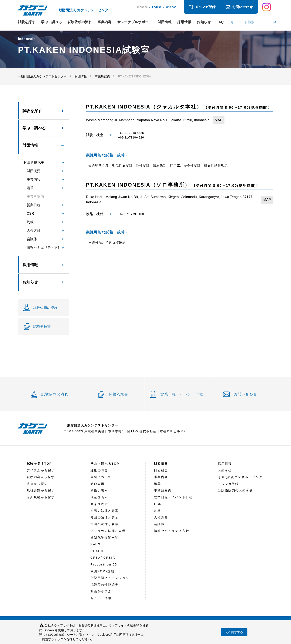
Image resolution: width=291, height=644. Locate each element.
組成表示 (98, 484)
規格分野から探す (41, 490)
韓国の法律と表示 (105, 517)
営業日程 (34, 205)
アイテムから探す (41, 470)
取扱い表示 (99, 490)
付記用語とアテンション (110, 578)
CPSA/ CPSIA (103, 558)
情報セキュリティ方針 (44, 248)
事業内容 (104, 22)
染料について (101, 477)
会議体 (32, 239)
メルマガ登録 (205, 7)
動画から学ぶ (101, 591)
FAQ (220, 22)
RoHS (96, 544)
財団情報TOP (34, 162)
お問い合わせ (243, 7)
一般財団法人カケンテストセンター (42, 76)
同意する (234, 632)
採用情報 (184, 22)
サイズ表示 (99, 504)
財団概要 (34, 171)
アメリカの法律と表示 (108, 531)
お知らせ (204, 22)
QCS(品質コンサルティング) (241, 477)
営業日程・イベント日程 (182, 394)
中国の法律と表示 (105, 524)
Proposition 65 (104, 564)
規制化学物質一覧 (105, 538)
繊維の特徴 (99, 470)
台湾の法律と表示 (105, 511)
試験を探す (27, 22)
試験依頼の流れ (80, 22)
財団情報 (165, 22)
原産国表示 (99, 497)
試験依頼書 (119, 394)
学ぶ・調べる (51, 22)
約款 (30, 222)
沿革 (30, 188)
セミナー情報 (101, 598)
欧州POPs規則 (103, 571)
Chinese (171, 7)
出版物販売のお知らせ (236, 490)
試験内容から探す (41, 477)
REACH (97, 551)
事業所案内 (102, 76)
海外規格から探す (41, 497)
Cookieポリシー (62, 635)
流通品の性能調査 (105, 585)
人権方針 (34, 231)
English (157, 7)
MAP (219, 120)
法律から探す (37, 484)
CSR (31, 213)
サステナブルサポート (135, 22)
